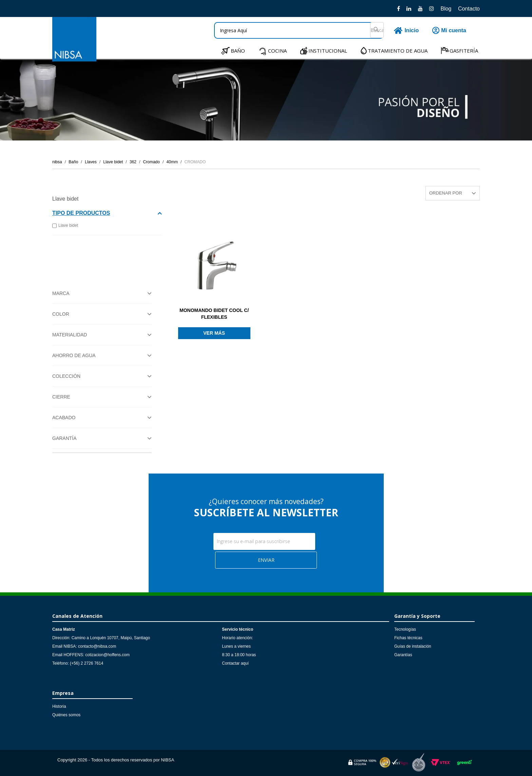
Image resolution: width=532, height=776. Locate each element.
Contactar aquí (235, 663)
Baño (73, 162)
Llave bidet (113, 162)
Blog (446, 9)
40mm (172, 162)
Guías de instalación (413, 646)
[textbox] (299, 30)
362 (133, 162)
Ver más (214, 333)
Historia (59, 706)
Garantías (403, 655)
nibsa (57, 162)
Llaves (91, 162)
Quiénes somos (66, 715)
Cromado (151, 162)
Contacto (469, 9)
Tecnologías (405, 629)
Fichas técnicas (408, 638)
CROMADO (195, 162)
